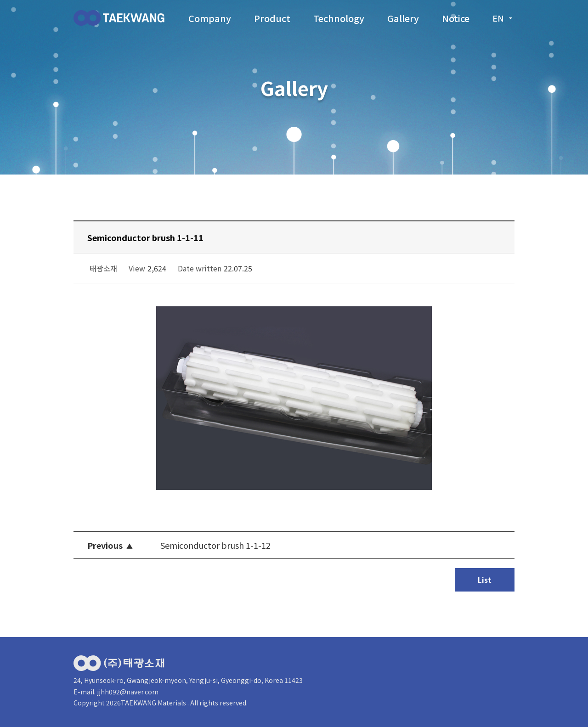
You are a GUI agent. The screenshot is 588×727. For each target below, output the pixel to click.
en (503, 18)
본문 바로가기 (0, 0)
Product (272, 18)
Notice (456, 18)
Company (210, 18)
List (485, 580)
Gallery (403, 18)
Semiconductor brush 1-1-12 (215, 545)
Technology (339, 18)
